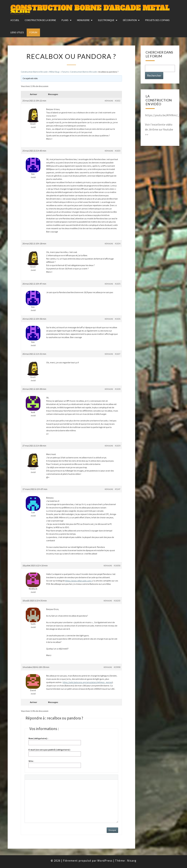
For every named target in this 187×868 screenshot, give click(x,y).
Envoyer (112, 830)
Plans (65, 20)
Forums (65, 72)
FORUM (33, 32)
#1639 (118, 446)
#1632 (118, 101)
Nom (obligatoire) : (38, 738)
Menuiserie (83, 20)
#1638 (118, 389)
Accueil (15, 20)
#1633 (118, 151)
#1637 (118, 354)
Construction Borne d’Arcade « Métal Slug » (41, 72)
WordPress (105, 861)
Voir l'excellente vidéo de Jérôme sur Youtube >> (159, 129)
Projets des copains (157, 20)
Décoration (130, 20)
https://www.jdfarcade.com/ (78, 581)
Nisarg (132, 861)
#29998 (117, 667)
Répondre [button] (109, 101)
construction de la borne (40, 20)
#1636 (118, 319)
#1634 (118, 243)
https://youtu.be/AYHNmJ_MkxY (165, 115)
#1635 (118, 284)
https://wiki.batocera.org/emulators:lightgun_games (87, 682)
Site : (31, 761)
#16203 (117, 601)
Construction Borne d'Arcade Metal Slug (90, 8)
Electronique (106, 20)
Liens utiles (17, 32)
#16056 (117, 565)
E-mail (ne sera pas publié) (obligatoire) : (50, 750)
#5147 (118, 489)
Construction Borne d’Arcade (83, 72)
